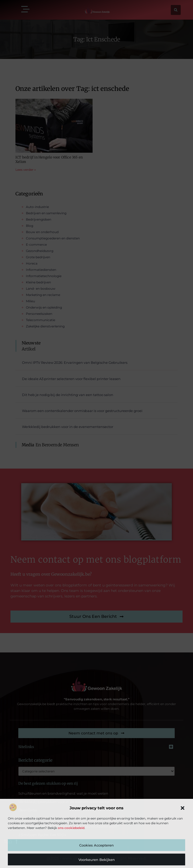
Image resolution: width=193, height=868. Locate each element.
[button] (183, 808)
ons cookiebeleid (71, 828)
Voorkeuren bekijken (97, 860)
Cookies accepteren (96, 845)
